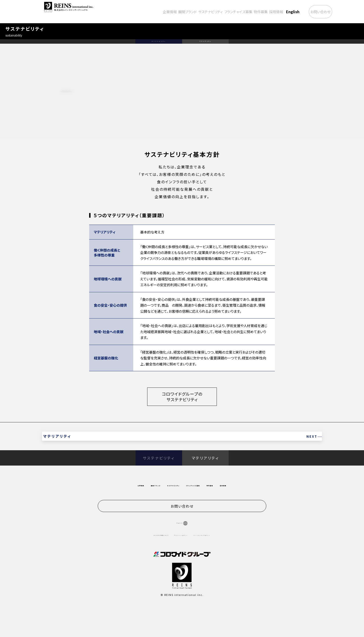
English (279, 12)
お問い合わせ (312, 12)
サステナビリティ (180, 12)
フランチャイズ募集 (213, 12)
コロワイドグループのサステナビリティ (182, 412)
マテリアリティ (205, 51)
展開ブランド (151, 12)
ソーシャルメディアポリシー (219, 562)
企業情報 (128, 12)
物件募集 (241, 12)
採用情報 (260, 12)
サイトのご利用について (142, 562)
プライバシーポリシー (180, 562)
